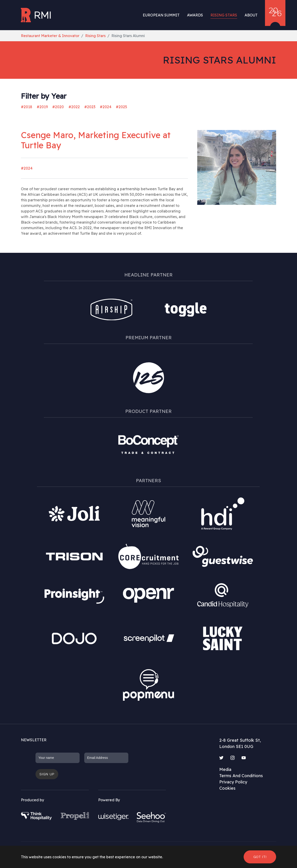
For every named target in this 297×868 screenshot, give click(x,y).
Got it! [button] (260, 857)
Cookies (227, 788)
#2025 (121, 107)
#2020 (58, 107)
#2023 (90, 107)
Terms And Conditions (241, 776)
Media (225, 769)
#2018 (27, 107)
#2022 (74, 107)
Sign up (47, 774)
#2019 (42, 107)
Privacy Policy (233, 782)
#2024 (106, 107)
